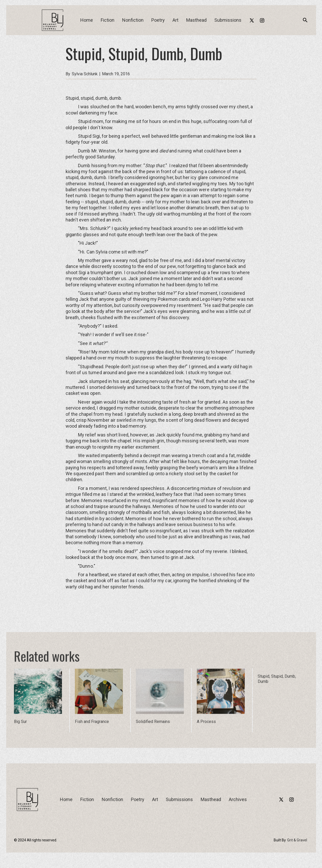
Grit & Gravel (297, 840)
